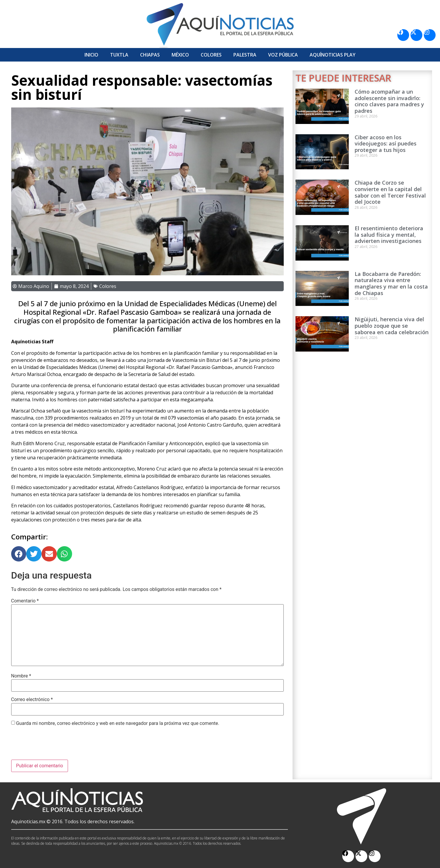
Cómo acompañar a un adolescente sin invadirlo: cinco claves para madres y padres (389, 101)
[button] (19, 554)
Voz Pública (283, 55)
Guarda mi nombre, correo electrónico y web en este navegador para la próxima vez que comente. (117, 723)
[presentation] (56, 745)
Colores (211, 55)
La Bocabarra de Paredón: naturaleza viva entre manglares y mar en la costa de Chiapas (391, 283)
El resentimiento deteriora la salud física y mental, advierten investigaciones (389, 235)
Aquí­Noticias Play (333, 55)
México (180, 55)
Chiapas (150, 55)
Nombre (21, 676)
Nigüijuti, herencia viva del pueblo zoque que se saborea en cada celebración (392, 325)
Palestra (245, 55)
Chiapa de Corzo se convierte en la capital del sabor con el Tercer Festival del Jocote (390, 192)
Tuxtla (119, 55)
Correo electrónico (32, 700)
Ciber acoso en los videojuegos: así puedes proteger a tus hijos (386, 144)
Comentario (25, 601)
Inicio (91, 55)
